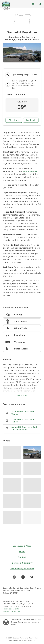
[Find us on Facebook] (14, 577)
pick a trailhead (31, 171)
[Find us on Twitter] (32, 577)
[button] (40, 4)
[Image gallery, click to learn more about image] (12, 452)
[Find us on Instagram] (23, 577)
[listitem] (22, 413)
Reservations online (12, 609)
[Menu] (33, 4)
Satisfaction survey (11, 611)
